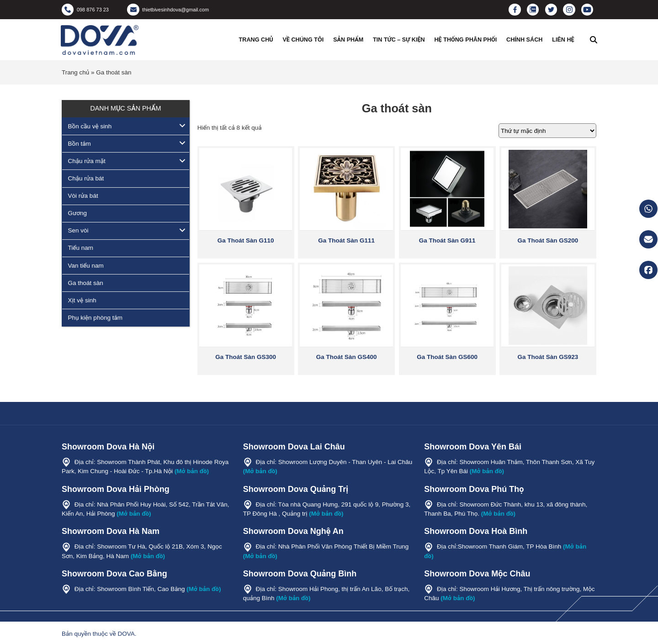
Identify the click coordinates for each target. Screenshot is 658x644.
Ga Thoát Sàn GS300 (246, 357)
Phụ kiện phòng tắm (96, 318)
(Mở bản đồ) (192, 471)
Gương (78, 213)
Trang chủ (256, 40)
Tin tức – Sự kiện (399, 40)
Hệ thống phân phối (465, 40)
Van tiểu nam (86, 266)
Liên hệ (563, 40)
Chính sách (524, 40)
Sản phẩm (348, 40)
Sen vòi (78, 230)
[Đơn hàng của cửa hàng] (547, 131)
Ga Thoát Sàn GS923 (548, 357)
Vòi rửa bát (83, 196)
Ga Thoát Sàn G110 (246, 240)
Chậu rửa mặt (87, 161)
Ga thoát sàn (86, 283)
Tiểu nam (81, 248)
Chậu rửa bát (86, 178)
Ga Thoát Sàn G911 (447, 240)
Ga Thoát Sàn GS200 (548, 240)
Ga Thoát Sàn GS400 (347, 357)
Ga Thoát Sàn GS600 (447, 357)
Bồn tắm (80, 144)
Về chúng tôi (303, 40)
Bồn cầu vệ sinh (90, 126)
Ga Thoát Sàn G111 (346, 240)
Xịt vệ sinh (82, 300)
